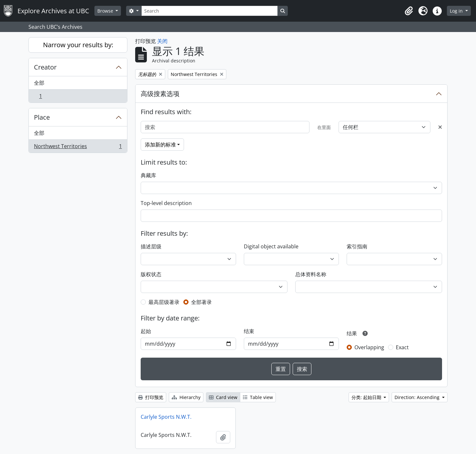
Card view (223, 397)
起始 (146, 331)
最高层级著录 (164, 302)
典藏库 (148, 175)
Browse (106, 11)
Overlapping (369, 347)
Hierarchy (186, 397)
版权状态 (151, 274)
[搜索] (225, 127)
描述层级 (151, 246)
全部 (39, 83)
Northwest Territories (78, 147)
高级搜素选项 (160, 94)
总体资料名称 (311, 274)
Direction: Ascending (418, 397)
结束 (249, 331)
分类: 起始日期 (367, 397)
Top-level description (166, 203)
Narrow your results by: (78, 45)
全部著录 (201, 302)
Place (42, 117)
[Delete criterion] (440, 127)
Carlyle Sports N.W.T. (166, 417)
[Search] (210, 11)
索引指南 (357, 246)
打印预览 (151, 397)
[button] (409, 11)
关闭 (162, 41)
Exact (402, 347)
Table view (258, 397)
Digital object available (271, 246)
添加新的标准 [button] (160, 145)
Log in (457, 11)
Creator (45, 67)
